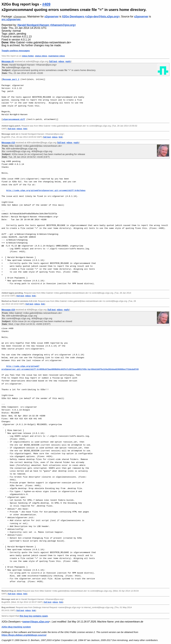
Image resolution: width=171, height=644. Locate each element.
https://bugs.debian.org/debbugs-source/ (24, 635)
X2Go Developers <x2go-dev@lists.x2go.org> (91, 17)
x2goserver (20, 17)
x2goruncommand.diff (14, 119)
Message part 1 (11, 79)
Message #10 (8, 143)
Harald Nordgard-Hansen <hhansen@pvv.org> (47, 25)
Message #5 (8, 61)
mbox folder (28, 56)
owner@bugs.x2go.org (36, 622)
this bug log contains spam (34, 616)
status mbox (41, 56)
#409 (46, 4)
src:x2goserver (11, 19)
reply (68, 61)
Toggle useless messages (16, 51)
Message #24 (8, 310)
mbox (61, 61)
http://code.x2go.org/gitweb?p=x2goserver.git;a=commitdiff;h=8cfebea (46, 190)
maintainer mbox (57, 56)
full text (53, 61)
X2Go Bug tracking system (16, 627)
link (25, 129)
